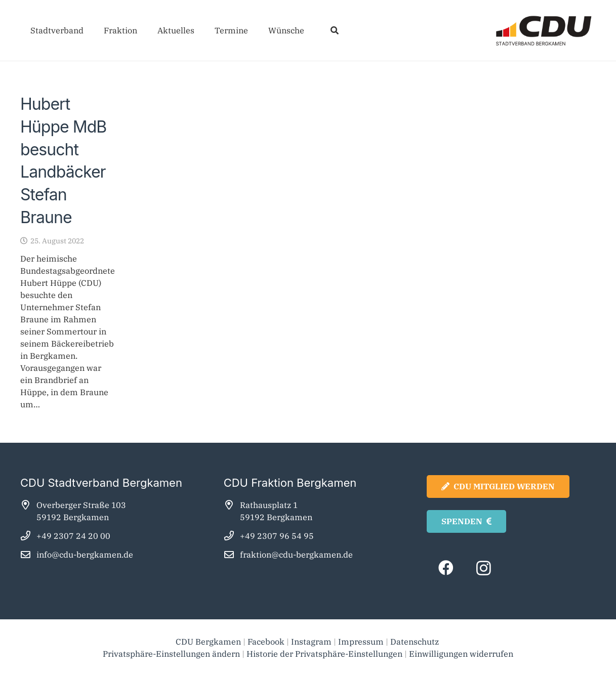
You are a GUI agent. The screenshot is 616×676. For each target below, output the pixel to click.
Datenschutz (416, 642)
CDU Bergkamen (208, 642)
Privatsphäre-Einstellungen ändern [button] (171, 654)
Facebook (266, 642)
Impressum (361, 642)
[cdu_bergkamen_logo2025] (515, 31)
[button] (334, 30)
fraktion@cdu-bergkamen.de (296, 555)
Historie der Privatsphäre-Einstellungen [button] (324, 654)
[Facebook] (446, 568)
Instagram (311, 642)
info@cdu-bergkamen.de (85, 555)
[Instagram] (484, 568)
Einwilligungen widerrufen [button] (461, 654)
